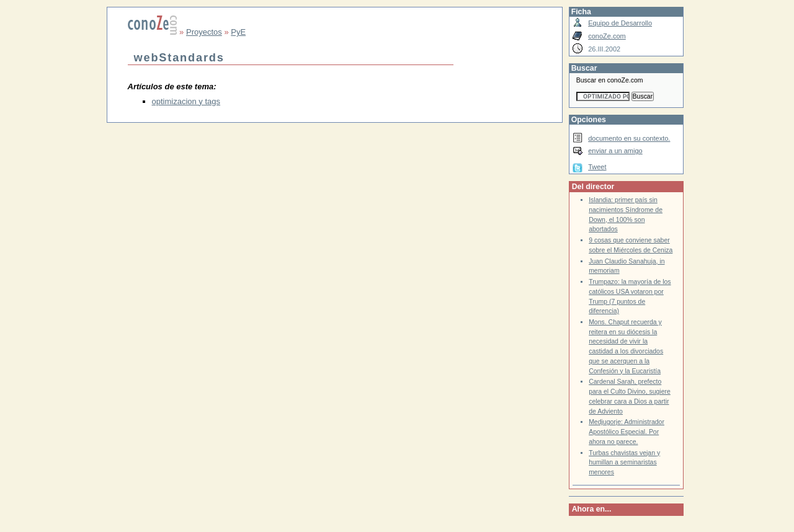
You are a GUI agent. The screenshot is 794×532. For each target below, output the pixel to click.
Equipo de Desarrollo (620, 23)
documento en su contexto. (629, 138)
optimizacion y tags (186, 101)
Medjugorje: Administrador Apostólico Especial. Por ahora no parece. (627, 432)
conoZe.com (607, 36)
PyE (238, 32)
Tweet (597, 167)
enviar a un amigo (615, 151)
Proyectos (204, 32)
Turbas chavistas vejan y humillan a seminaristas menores (624, 463)
